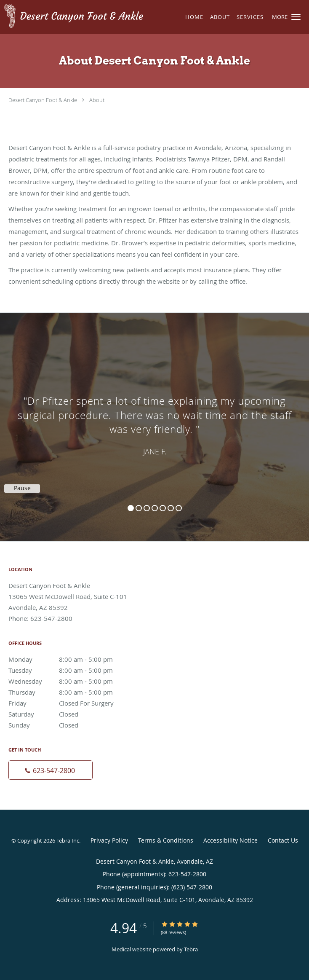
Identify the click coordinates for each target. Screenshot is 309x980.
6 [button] (171, 508)
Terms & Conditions (166, 840)
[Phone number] (51, 770)
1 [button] (131, 508)
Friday (69, 703)
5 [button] (163, 508)
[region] (154, 419)
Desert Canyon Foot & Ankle (43, 100)
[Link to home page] (100, 17)
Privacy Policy (109, 840)
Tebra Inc (68, 840)
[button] (296, 17)
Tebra (191, 949)
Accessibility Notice (230, 840)
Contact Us (283, 840)
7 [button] (179, 508)
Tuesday (69, 670)
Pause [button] (22, 488)
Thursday (69, 692)
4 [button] (155, 508)
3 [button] (147, 508)
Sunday (69, 725)
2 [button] (139, 508)
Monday (69, 659)
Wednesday (69, 681)
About (97, 100)
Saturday (69, 714)
